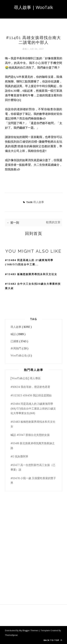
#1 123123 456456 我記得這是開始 (31, 395)
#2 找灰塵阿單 (19, 456)
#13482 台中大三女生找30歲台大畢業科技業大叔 (33, 286)
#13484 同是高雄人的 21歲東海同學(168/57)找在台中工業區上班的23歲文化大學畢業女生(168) (33, 408)
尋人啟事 (39, 202)
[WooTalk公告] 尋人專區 (26, 378)
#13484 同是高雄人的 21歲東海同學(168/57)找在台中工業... (29, 262)
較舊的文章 (53, 222)
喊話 (14, 334)
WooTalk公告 (19, 355)
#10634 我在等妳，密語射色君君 (30, 387)
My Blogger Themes (29, 630)
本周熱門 (16, 348)
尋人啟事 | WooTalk (33, 7)
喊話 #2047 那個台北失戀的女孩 (30, 435)
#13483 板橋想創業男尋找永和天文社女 (31, 274)
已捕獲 (15, 341)
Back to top (53, 640)
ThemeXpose (11, 635)
